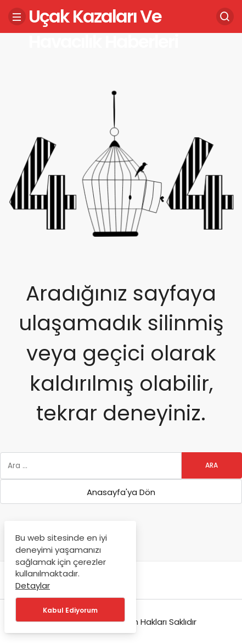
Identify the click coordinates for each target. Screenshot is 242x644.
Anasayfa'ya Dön (121, 492)
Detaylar (33, 585)
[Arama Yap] (225, 16)
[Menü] (17, 16)
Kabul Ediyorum (70, 610)
